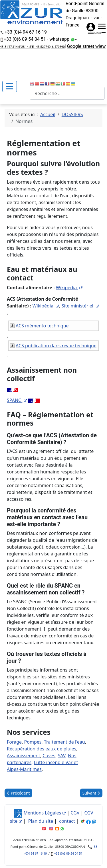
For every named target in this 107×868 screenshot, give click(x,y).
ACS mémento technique (42, 326)
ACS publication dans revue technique (56, 346)
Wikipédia (69, 288)
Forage (14, 742)
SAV (61, 756)
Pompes (33, 742)
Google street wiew (86, 46)
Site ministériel (80, 306)
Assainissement (24, 756)
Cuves (49, 756)
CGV (75, 813)
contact (67, 821)
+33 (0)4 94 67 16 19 (26, 32)
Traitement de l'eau (64, 742)
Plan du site (41, 821)
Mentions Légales (45, 813)
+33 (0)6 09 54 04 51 (25, 39)
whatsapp (60, 39)
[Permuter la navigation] (10, 86)
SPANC (17, 400)
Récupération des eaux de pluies (42, 749)
